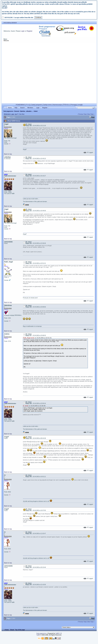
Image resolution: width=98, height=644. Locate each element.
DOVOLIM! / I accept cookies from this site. (19, 17)
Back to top (8, 154)
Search (22, 108)
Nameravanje (57, 105)
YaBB (38, 635)
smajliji (80, 105)
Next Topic (91, 114)
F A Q (28, 105)
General (17, 111)
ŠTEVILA (66, 105)
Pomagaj (74, 105)
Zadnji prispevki (36, 105)
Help (16, 108)
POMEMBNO (20, 105)
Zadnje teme (47, 105)
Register (30, 31)
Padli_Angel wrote (29, 338)
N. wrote (26, 406)
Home (10, 108)
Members (30, 108)
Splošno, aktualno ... (26, 111)
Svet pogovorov (8, 111)
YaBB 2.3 (58, 633)
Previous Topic (83, 114)
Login (23, 31)
